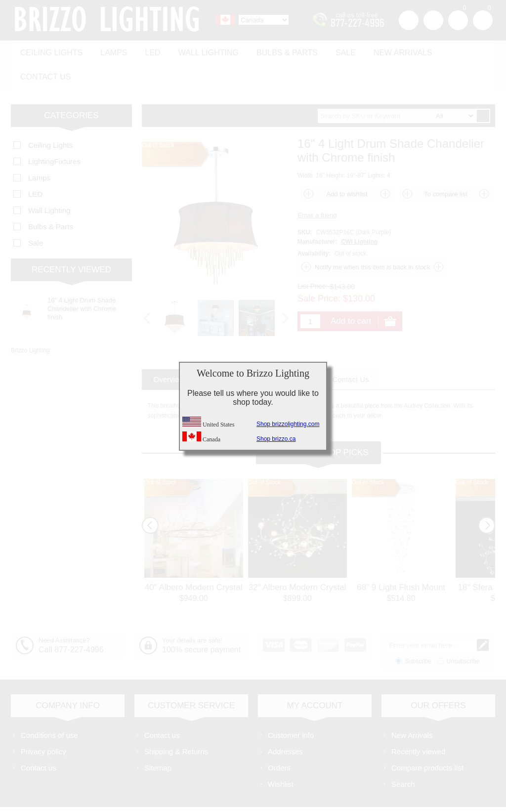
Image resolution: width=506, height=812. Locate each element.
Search (403, 755)
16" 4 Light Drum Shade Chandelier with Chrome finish (82, 280)
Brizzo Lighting (30, 322)
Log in (433, 20)
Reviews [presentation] (294, 351)
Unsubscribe (463, 633)
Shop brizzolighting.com (288, 424)
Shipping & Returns (176, 723)
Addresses (285, 723)
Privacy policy (43, 723)
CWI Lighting (359, 213)
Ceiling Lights (50, 50)
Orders (279, 739)
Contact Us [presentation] (350, 351)
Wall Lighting (200, 50)
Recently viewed (418, 723)
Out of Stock (161, 454)
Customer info (291, 706)
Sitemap (158, 739)
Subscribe (418, 633)
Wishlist (281, 755)
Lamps (110, 50)
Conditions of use (49, 706)
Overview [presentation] (169, 351)
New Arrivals (387, 50)
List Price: (313, 257)
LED (147, 50)
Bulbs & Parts (276, 50)
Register (409, 20)
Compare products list (427, 739)
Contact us (457, 50)
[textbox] (397, 87)
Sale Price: (319, 270)
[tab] (169, 351)
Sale (332, 50)
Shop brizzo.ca (276, 439)
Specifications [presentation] (232, 351)
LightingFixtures (54, 133)
